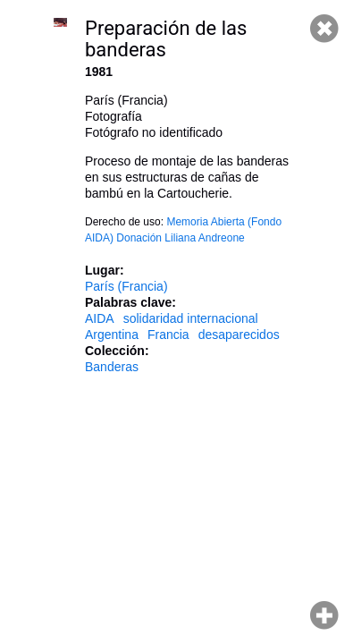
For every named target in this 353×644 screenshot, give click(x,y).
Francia (168, 335)
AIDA (100, 318)
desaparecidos (239, 335)
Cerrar (324, 29)
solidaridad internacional (191, 318)
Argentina (112, 335)
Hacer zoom (324, 615)
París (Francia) (126, 286)
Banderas (112, 367)
